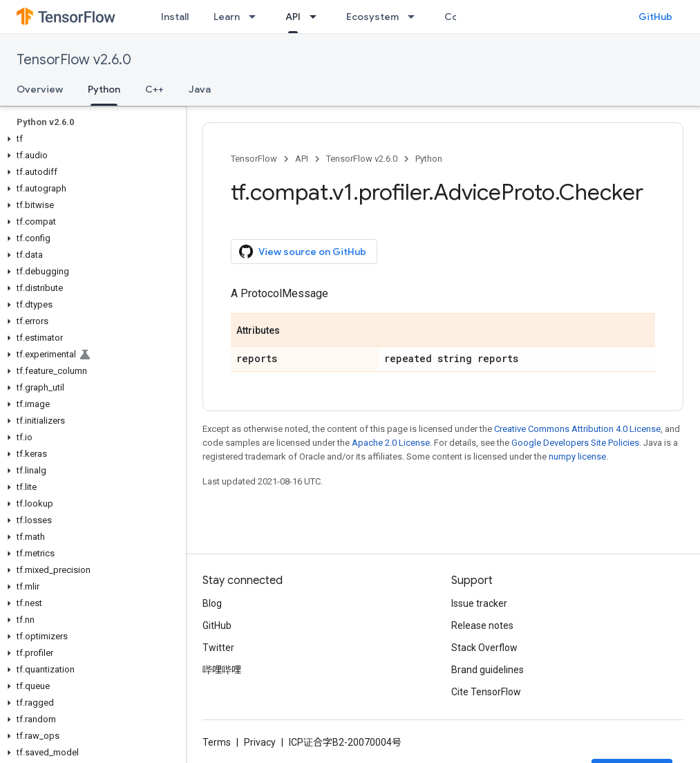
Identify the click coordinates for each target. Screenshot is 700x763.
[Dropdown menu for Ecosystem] (415, 17)
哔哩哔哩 (222, 670)
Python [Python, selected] (104, 89)
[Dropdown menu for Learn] (256, 17)
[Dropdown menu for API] (317, 17)
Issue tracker (479, 603)
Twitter (218, 648)
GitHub (655, 17)
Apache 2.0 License (391, 443)
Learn (227, 17)
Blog (212, 603)
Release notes (482, 625)
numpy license (577, 456)
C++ (154, 89)
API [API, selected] (293, 17)
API (302, 159)
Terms (217, 742)
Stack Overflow (484, 648)
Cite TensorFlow (486, 692)
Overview (40, 89)
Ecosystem (372, 17)
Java (200, 89)
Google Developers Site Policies (575, 443)
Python (429, 159)
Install (175, 17)
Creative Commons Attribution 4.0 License (577, 429)
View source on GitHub (303, 252)
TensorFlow (254, 159)
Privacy (260, 742)
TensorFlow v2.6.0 (74, 60)
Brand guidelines (488, 670)
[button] (90, 139)
